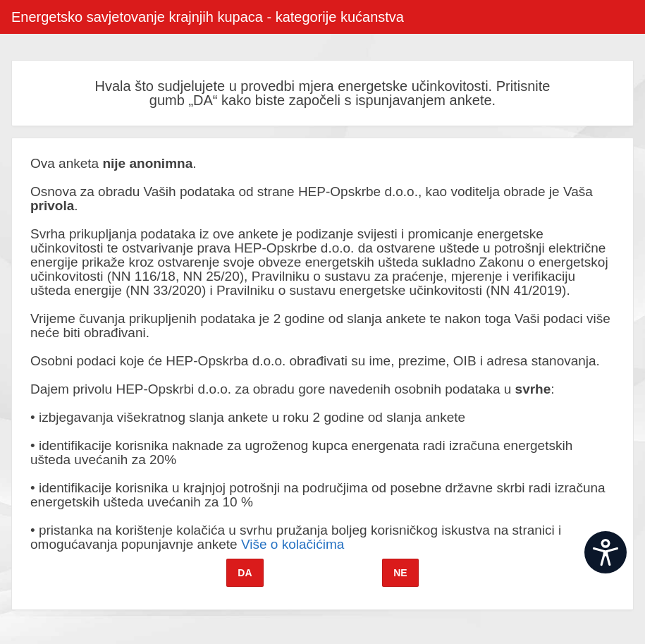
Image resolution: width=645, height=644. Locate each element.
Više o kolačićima (293, 544)
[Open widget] (606, 552)
